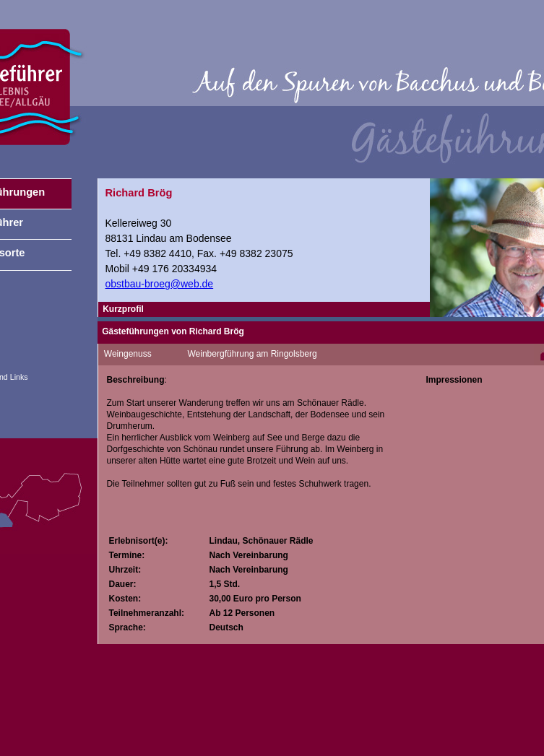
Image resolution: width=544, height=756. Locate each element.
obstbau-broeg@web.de (160, 284)
